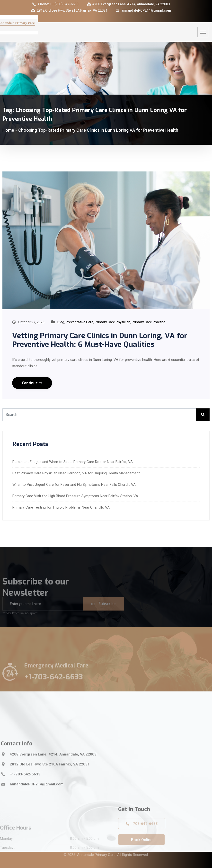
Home (8, 130)
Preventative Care (79, 322)
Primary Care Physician (113, 322)
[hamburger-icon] (203, 32)
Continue (32, 383)
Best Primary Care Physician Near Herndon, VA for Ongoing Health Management (76, 473)
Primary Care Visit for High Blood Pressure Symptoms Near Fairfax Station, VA (75, 496)
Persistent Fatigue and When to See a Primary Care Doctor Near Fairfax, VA (73, 462)
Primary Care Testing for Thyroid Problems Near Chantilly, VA (61, 507)
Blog (61, 322)
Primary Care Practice (149, 322)
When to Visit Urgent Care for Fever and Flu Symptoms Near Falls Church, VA (74, 485)
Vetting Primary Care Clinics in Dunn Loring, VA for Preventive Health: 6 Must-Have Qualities (100, 340)
